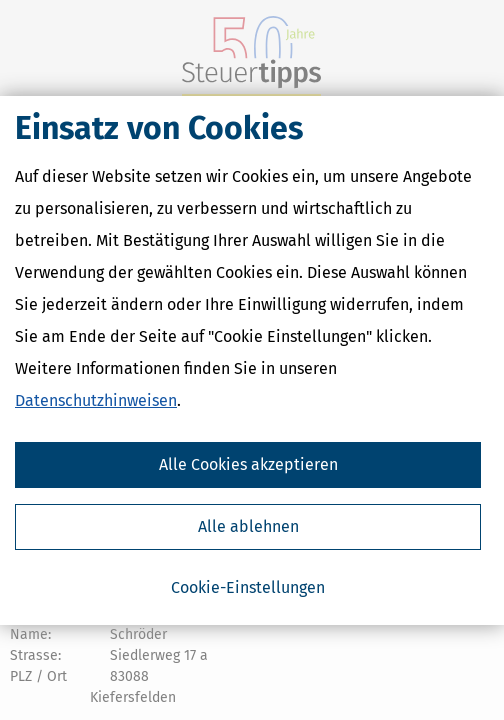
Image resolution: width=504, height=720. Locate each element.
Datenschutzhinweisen (96, 400)
